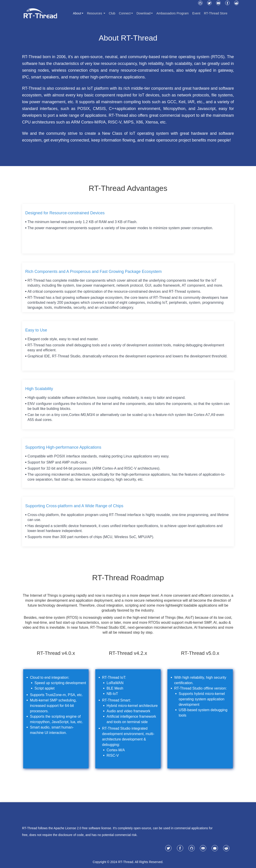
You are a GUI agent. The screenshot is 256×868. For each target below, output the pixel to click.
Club (112, 13)
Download (145, 13)
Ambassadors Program (173, 13)
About (78, 13)
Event (196, 13)
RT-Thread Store (216, 13)
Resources (96, 13)
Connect (126, 13)
